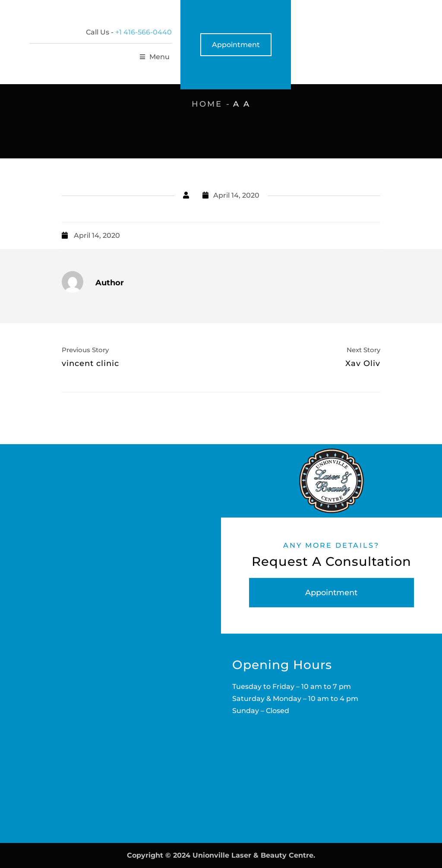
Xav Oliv (363, 363)
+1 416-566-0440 (295, 32)
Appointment (387, 45)
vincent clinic (90, 363)
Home (207, 104)
